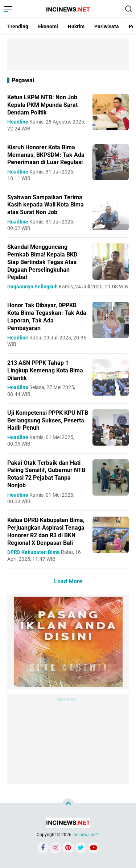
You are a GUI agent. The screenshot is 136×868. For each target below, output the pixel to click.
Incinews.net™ (86, 835)
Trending (18, 26)
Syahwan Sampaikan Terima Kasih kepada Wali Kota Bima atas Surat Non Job (46, 205)
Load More (68, 581)
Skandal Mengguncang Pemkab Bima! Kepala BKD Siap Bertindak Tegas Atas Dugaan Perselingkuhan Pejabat (42, 262)
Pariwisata (107, 26)
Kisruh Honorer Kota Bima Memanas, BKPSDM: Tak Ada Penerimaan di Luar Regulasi (46, 155)
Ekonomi (48, 26)
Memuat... (68, 699)
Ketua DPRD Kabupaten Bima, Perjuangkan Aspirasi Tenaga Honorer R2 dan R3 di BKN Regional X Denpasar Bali (46, 531)
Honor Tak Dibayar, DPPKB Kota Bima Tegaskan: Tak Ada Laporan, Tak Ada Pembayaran (47, 316)
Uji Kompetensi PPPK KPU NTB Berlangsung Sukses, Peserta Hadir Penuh (48, 420)
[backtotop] (68, 804)
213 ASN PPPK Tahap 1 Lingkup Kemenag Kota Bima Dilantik (45, 370)
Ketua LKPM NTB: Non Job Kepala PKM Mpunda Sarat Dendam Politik (42, 105)
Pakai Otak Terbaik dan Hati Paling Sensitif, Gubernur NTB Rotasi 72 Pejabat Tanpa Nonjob (46, 474)
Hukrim (76, 26)
